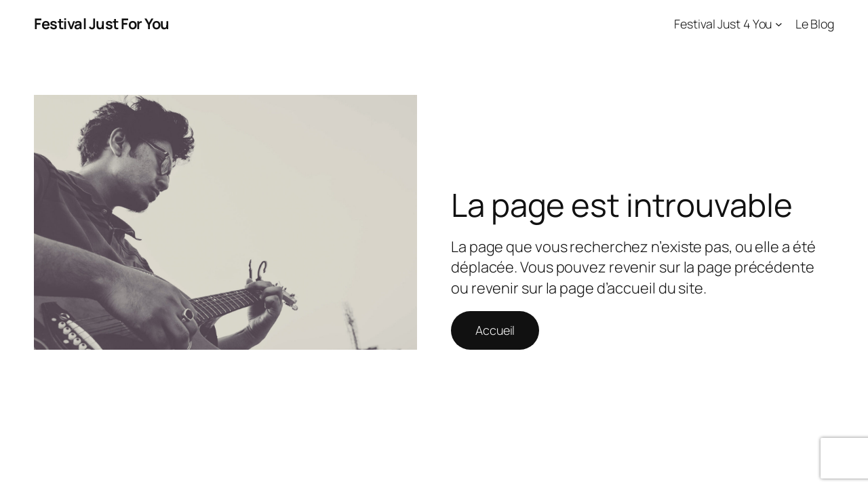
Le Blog (815, 24)
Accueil (495, 330)
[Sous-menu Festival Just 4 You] (779, 24)
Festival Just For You (102, 24)
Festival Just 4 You (723, 24)
